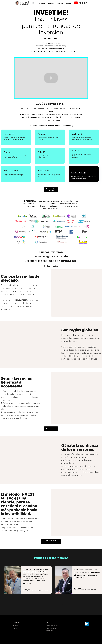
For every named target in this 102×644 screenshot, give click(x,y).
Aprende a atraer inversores (51, 190)
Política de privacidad (52, 628)
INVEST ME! (42, 3)
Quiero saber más (51, 429)
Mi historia (51, 3)
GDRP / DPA (50, 630)
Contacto (68, 3)
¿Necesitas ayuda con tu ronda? (51, 541)
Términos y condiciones (52, 626)
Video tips (60, 3)
